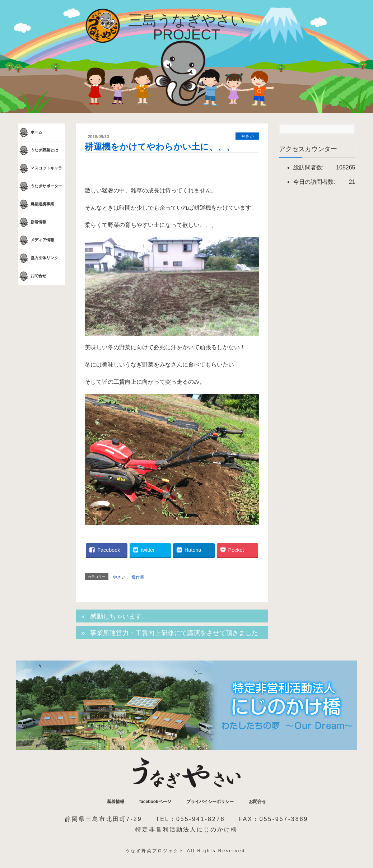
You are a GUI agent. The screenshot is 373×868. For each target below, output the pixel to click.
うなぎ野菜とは (38, 150)
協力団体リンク (38, 258)
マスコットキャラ (40, 168)
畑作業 (138, 577)
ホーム (30, 132)
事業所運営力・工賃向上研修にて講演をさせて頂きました (174, 633)
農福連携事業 (36, 204)
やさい (247, 136)
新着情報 (32, 222)
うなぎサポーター (40, 186)
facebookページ (155, 802)
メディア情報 (36, 240)
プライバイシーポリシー (210, 802)
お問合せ (32, 276)
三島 (187, 27)
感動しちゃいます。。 (122, 616)
